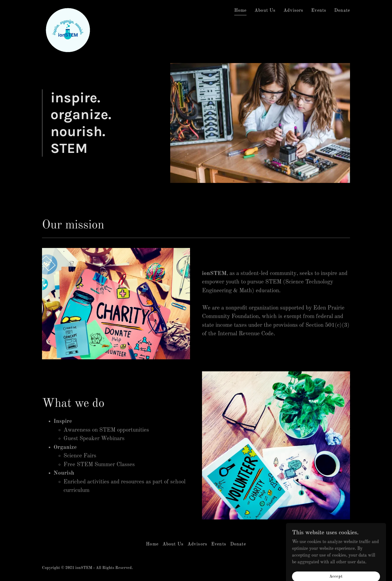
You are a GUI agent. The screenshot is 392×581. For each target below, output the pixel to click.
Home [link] (240, 11)
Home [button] (152, 544)
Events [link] (319, 11)
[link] (67, 9)
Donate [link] (342, 11)
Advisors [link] (293, 11)
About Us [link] (265, 11)
